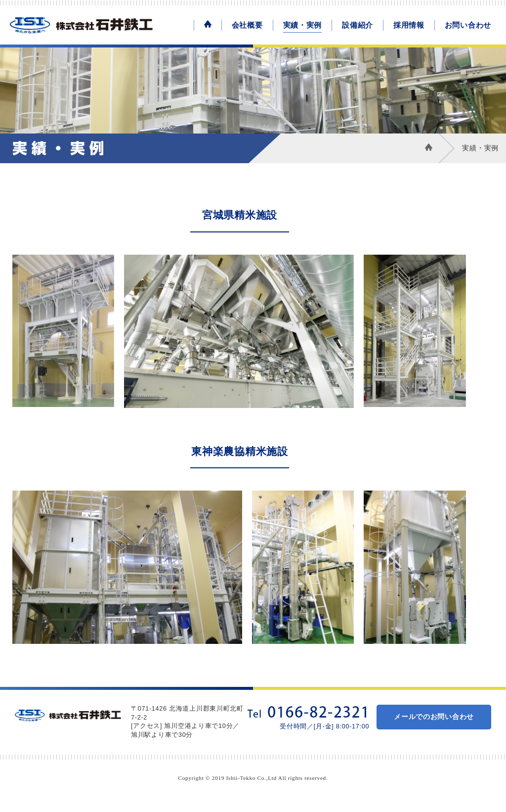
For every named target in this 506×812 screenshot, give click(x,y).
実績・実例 (303, 25)
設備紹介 (358, 25)
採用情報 (409, 25)
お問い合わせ (468, 25)
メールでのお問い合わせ (434, 717)
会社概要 (247, 25)
